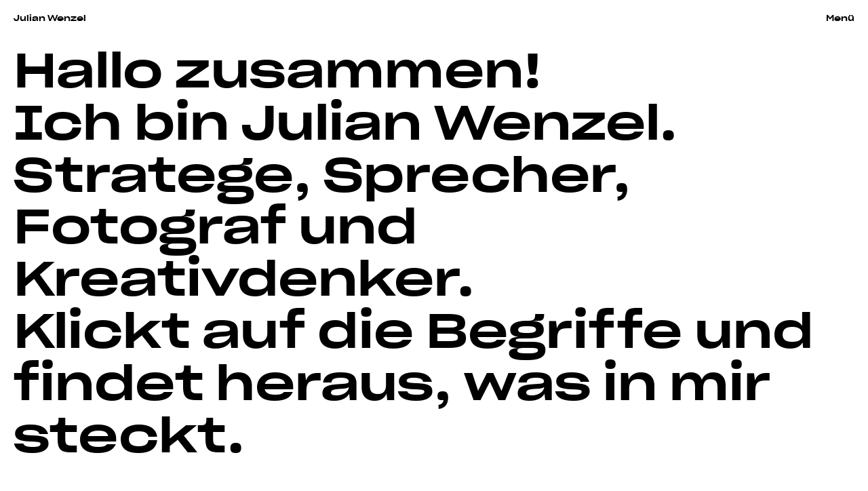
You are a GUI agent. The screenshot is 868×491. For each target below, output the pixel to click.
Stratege (154, 171)
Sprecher (468, 171)
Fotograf (150, 222)
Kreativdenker (235, 274)
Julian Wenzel (50, 18)
